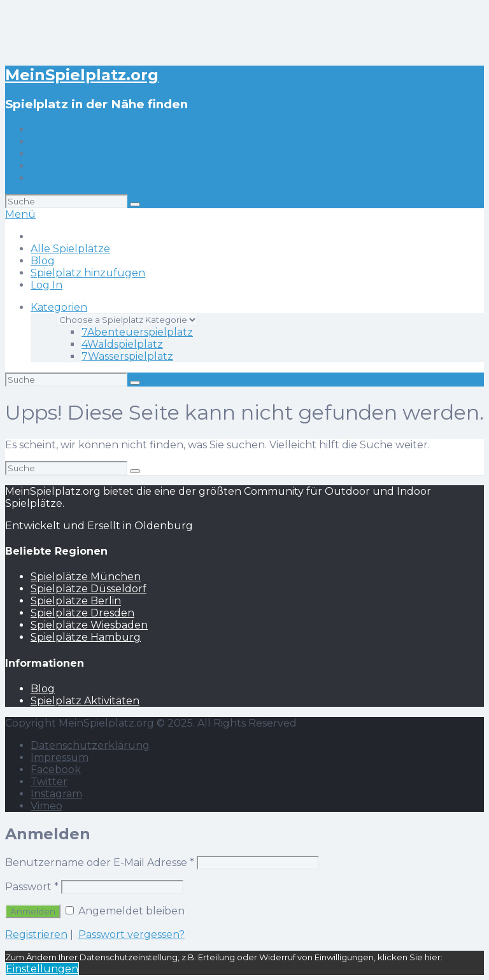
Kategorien (59, 307)
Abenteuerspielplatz (137, 332)
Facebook (56, 770)
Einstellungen (42, 969)
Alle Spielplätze (70, 142)
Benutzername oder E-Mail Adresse (100, 863)
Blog (43, 154)
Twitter (49, 782)
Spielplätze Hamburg (86, 637)
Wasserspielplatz (127, 356)
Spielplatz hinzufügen (88, 166)
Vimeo (46, 806)
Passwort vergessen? (131, 934)
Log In (46, 178)
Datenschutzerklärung (90, 745)
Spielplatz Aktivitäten (85, 701)
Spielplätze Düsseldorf (89, 589)
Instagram (56, 794)
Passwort (32, 887)
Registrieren (36, 934)
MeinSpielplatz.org (82, 75)
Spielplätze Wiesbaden (89, 625)
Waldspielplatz (122, 344)
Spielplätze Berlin (76, 601)
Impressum (60, 757)
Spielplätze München (86, 577)
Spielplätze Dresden (82, 613)
